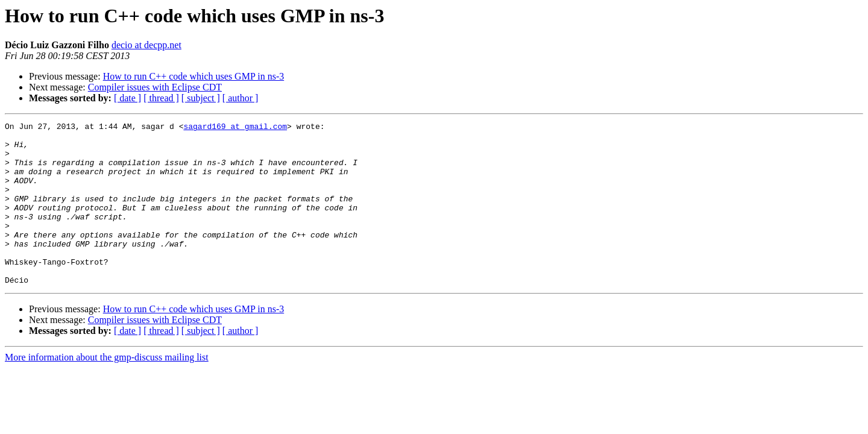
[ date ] (127, 98)
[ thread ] (161, 98)
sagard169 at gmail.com (235, 128)
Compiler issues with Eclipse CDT (155, 87)
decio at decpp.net (146, 45)
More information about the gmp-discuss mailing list (107, 390)
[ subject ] (201, 98)
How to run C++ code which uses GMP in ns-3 (194, 76)
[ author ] (241, 98)
